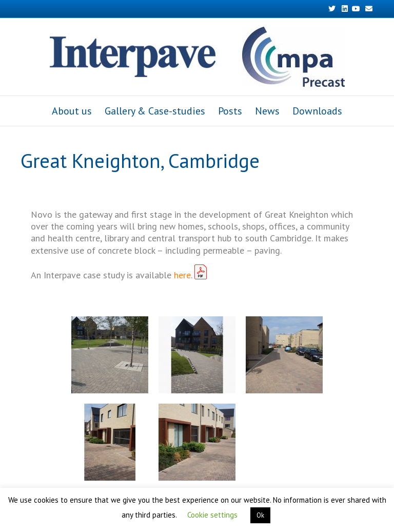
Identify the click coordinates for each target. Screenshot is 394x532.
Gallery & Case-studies (155, 111)
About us (72, 111)
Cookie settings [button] (212, 515)
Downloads (317, 111)
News (267, 111)
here (182, 275)
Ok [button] (260, 515)
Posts (230, 111)
